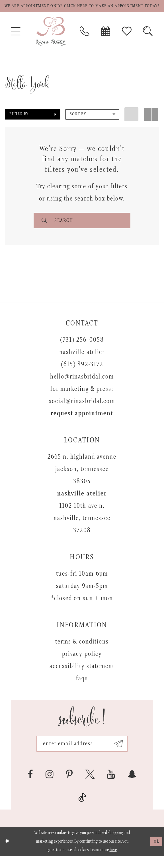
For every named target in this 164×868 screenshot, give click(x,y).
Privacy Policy (82, 664)
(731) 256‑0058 (82, 350)
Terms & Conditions (82, 652)
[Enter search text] (82, 229)
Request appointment (82, 423)
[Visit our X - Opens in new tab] (90, 786)
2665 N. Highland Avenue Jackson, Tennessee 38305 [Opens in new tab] (82, 479)
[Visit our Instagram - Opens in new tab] (50, 786)
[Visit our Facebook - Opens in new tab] (30, 786)
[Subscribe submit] (123, 755)
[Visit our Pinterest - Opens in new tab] (69, 786)
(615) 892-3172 (82, 374)
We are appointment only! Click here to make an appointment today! (82, 10)
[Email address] (82, 755)
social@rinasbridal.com (82, 411)
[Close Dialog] (8, 853)
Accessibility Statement (82, 676)
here (113, 862)
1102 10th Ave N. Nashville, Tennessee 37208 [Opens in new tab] (82, 528)
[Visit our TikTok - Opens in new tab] (82, 809)
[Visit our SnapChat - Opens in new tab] (132, 786)
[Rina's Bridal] (51, 40)
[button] (33, 123)
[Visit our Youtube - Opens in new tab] (111, 786)
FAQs (82, 688)
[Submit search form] (44, 229)
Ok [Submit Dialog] (156, 853)
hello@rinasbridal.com (82, 387)
